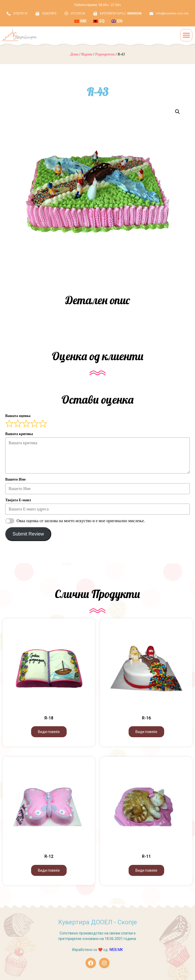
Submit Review (28, 534)
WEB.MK (116, 950)
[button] (186, 35)
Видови (87, 54)
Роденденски (105, 54)
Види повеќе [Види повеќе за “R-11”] (146, 870)
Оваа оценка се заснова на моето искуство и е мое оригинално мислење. (81, 521)
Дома (74, 54)
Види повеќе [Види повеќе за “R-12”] (49, 870)
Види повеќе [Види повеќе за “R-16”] (146, 732)
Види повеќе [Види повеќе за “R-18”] (49, 732)
